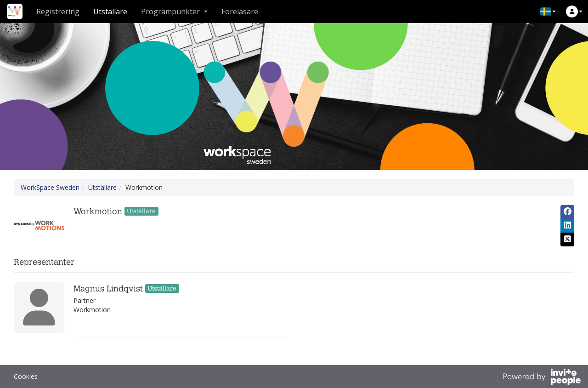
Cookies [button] (26, 376)
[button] (548, 11)
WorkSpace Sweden (50, 187)
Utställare (110, 11)
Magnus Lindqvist (108, 289)
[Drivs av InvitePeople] (542, 378)
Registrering (58, 11)
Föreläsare (240, 11)
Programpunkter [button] (174, 11)
